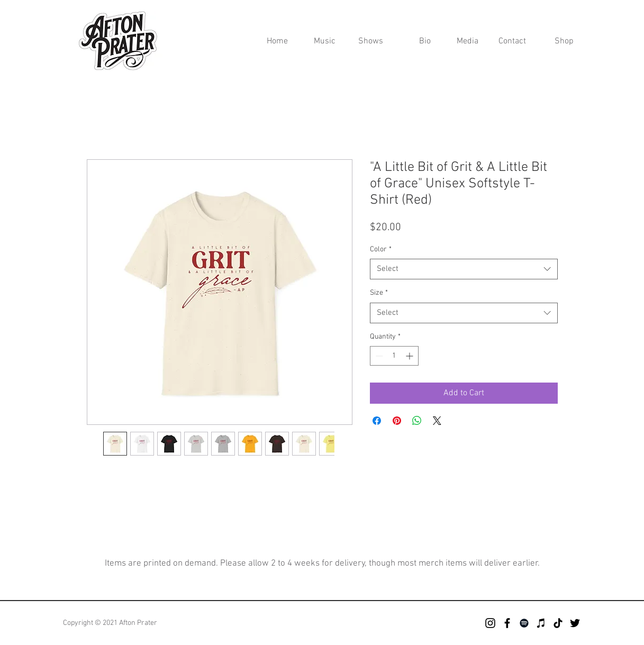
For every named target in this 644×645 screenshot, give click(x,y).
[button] (462, 42)
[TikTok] (558, 623)
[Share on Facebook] (377, 421)
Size (379, 293)
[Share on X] (437, 421)
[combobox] (464, 269)
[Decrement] (378, 356)
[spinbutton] (394, 356)
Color (381, 249)
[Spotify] (524, 623)
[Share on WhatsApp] (417, 421)
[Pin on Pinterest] (397, 421)
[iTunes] (541, 623)
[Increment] (410, 356)
